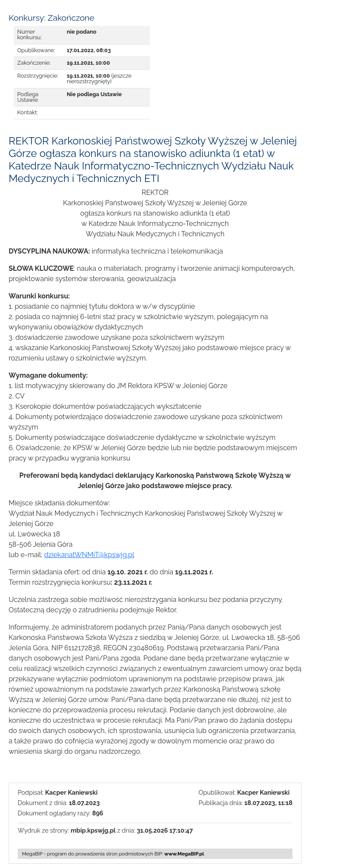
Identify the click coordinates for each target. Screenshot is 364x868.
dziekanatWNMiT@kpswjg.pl (89, 555)
